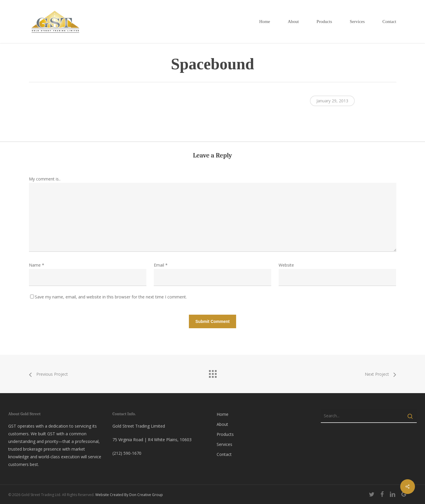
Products (225, 434)
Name (37, 265)
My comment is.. (45, 179)
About (222, 424)
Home (223, 414)
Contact (224, 454)
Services (224, 444)
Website (286, 265)
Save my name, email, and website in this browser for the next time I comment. (111, 297)
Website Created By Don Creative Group (129, 495)
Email (161, 265)
